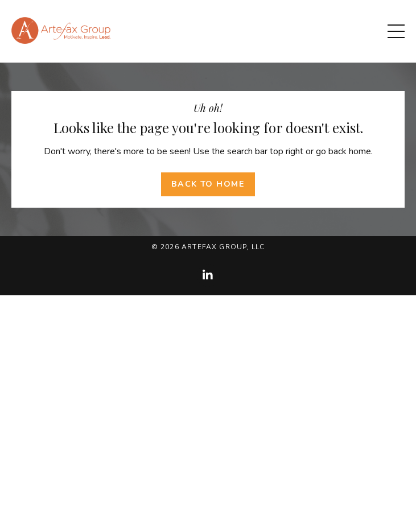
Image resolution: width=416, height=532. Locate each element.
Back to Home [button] (208, 184)
